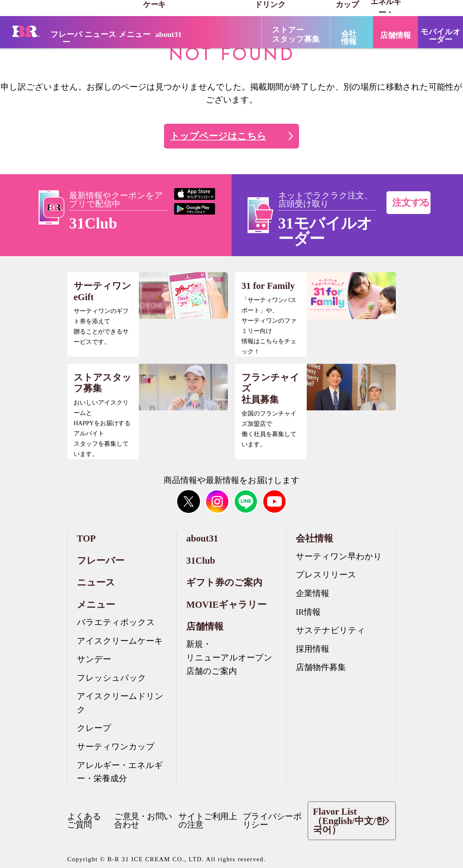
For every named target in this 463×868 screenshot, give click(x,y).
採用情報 (313, 649)
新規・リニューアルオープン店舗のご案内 (229, 658)
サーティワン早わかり (339, 556)
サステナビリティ (331, 630)
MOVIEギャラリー (226, 604)
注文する (411, 202)
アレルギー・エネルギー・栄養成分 (120, 772)
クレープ (94, 728)
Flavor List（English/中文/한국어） (351, 821)
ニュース (100, 34)
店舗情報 (205, 626)
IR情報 (308, 612)
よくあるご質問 (84, 821)
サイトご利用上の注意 (208, 821)
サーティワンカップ (116, 747)
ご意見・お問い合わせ (143, 821)
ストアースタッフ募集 (296, 35)
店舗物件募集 (321, 667)
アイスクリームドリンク (120, 703)
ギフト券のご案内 (224, 582)
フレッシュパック (112, 678)
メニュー (96, 604)
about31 (169, 34)
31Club (201, 560)
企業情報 (313, 593)
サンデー (94, 659)
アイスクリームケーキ (120, 641)
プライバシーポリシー (272, 821)
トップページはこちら (218, 136)
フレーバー (66, 38)
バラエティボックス (116, 622)
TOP (86, 538)
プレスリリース (326, 575)
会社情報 (314, 538)
